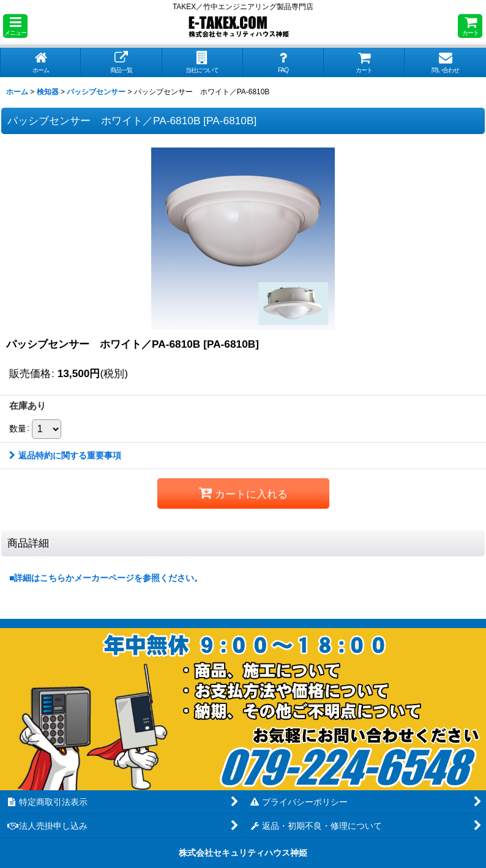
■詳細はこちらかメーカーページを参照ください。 (106, 578)
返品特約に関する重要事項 (65, 455)
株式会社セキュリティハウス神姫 (243, 853)
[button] (15, 26)
